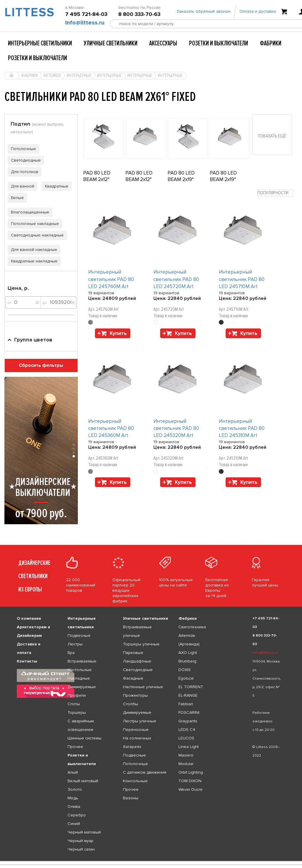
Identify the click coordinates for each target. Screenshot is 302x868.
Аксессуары (163, 43)
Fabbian (186, 704)
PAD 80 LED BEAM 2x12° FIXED (139, 179)
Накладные (79, 678)
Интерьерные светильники (40, 43)
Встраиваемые (82, 661)
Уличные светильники (111, 43)
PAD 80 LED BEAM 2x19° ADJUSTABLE (183, 179)
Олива (74, 807)
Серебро (77, 815)
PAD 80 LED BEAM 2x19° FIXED (223, 179)
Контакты (27, 661)
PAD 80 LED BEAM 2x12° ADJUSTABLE (99, 179)
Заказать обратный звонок (203, 13)
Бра (71, 653)
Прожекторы (135, 695)
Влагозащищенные (28, 212)
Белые (16, 198)
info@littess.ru (85, 24)
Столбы (131, 704)
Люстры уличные (140, 721)
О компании (29, 618)
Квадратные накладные (33, 261)
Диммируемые (82, 687)
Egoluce (186, 678)
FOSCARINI (189, 712)
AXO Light (188, 653)
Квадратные (55, 186)
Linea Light (189, 747)
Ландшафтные (137, 661)
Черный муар (81, 841)
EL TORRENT (191, 687)
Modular (186, 764)
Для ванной (21, 186)
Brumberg (187, 661)
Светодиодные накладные (36, 235)
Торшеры (77, 712)
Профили (77, 695)
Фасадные (133, 678)
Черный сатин (81, 849)
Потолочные (22, 149)
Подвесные (79, 636)
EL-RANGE (188, 695)
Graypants (188, 721)
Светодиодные (24, 160)
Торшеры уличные (141, 644)
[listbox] (151, 861)
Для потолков (23, 172)
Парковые (133, 653)
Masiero (186, 755)
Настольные (80, 670)
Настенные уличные (143, 687)
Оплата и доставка (258, 13)
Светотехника (192, 627)
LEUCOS (186, 738)
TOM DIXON (190, 781)
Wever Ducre (191, 789)
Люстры (75, 644)
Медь (73, 798)
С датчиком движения (145, 772)
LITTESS (25, 14)
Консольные (135, 781)
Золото (75, 789)
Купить (118, 333)
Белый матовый (83, 781)
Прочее (75, 747)
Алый (73, 772)
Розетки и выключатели (219, 43)
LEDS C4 (187, 730)
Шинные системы (84, 738)
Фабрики (271, 43)
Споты (74, 704)
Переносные (136, 730)
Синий (74, 824)
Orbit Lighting (191, 772)
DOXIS (185, 670)
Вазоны (131, 798)
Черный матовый (84, 832)
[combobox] (275, 193)
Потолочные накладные (33, 224)
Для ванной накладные (32, 250)
